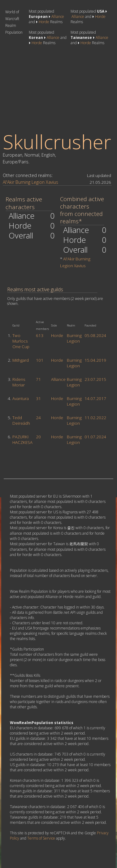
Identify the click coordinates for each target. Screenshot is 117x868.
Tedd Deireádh (21, 420)
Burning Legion (30, 182)
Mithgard (21, 360)
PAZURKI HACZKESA (22, 440)
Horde (44, 22)
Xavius (52, 182)
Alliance (58, 17)
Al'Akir (9, 182)
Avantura (21, 398)
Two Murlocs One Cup (21, 341)
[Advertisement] (51, 89)
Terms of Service (41, 838)
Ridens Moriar (19, 382)
